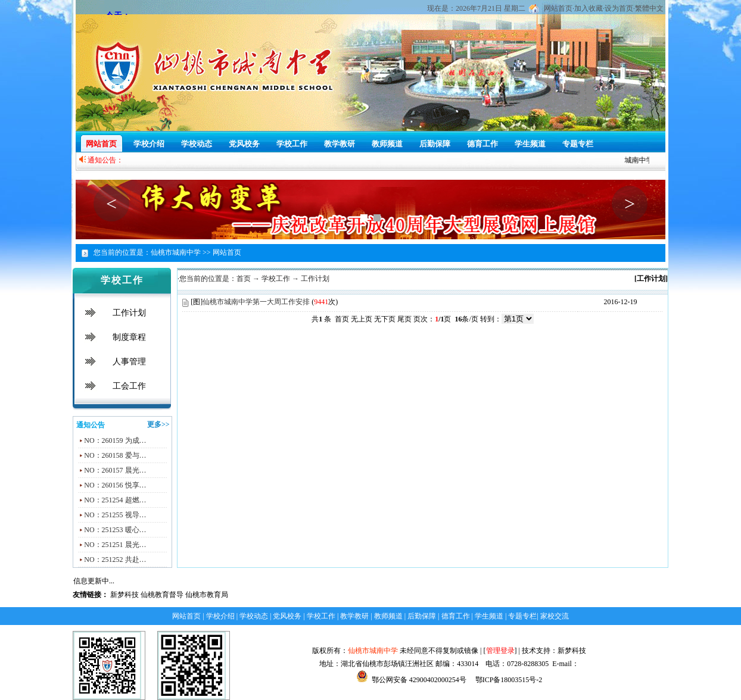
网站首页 (558, 8)
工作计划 (129, 313)
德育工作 (482, 144)
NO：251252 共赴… (115, 560)
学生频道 (530, 144)
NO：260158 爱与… (115, 455)
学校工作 (292, 144)
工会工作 (129, 386)
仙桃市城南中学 (373, 651)
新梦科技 (124, 595)
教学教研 (340, 144)
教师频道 (387, 144)
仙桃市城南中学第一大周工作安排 (256, 302)
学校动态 (197, 144)
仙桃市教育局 (207, 595)
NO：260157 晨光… (115, 470)
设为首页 (619, 8)
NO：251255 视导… (115, 515)
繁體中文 (649, 8)
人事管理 (129, 362)
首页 (244, 279)
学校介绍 (149, 144)
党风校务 (244, 144)
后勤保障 (435, 144)
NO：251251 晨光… (115, 545)
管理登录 (500, 651)
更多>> (158, 424)
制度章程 (129, 337)
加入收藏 (589, 8)
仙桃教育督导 (162, 595)
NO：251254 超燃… (115, 500)
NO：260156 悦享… (115, 485)
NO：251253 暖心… (115, 530)
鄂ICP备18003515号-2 (508, 680)
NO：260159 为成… (115, 440)
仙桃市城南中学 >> (181, 252)
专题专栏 (578, 144)
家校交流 (555, 616)
